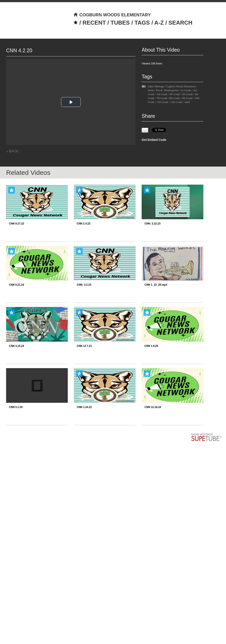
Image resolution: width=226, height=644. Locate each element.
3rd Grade (162, 94)
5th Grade (188, 94)
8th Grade (174, 98)
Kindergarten (171, 90)
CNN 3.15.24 (16, 346)
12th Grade (176, 102)
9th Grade (187, 98)
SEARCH (180, 23)
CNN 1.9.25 (151, 346)
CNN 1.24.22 (84, 407)
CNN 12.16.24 (153, 407)
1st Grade (186, 90)
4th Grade (175, 94)
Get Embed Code (154, 140)
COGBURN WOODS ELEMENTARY (112, 15)
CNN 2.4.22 (84, 224)
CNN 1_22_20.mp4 (156, 285)
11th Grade (162, 102)
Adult (187, 102)
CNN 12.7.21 (84, 346)
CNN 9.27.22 (16, 224)
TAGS (142, 23)
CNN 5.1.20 (16, 407)
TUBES (120, 23)
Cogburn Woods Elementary (181, 86)
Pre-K (159, 90)
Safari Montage (156, 86)
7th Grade (162, 98)
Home (151, 90)
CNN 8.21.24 (16, 285)
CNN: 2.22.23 (152, 224)
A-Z (159, 23)
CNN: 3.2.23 (84, 285)
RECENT (94, 23)
